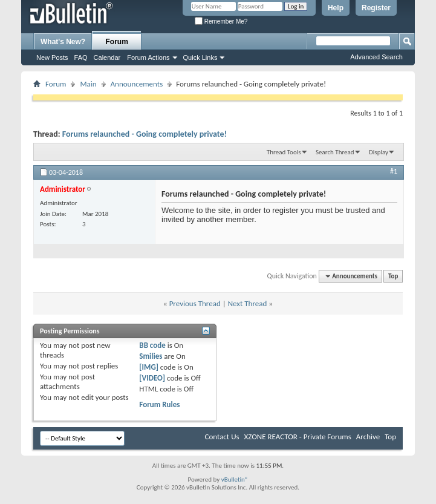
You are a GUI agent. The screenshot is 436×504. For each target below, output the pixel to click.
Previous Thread (195, 303)
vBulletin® (235, 479)
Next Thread (248, 303)
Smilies (151, 356)
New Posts (52, 57)
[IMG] (149, 367)
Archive (368, 437)
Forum (117, 42)
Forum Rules (159, 404)
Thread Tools (284, 152)
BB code (152, 345)
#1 (394, 171)
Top (393, 276)
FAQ (81, 57)
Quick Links (200, 57)
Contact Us (222, 437)
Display (379, 152)
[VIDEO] (152, 378)
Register (376, 8)
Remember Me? (221, 21)
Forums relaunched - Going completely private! (145, 134)
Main (88, 84)
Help (336, 8)
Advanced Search (376, 57)
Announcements (137, 84)
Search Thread (335, 152)
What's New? (63, 42)
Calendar (107, 57)
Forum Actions (148, 57)
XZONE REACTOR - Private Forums (298, 437)
